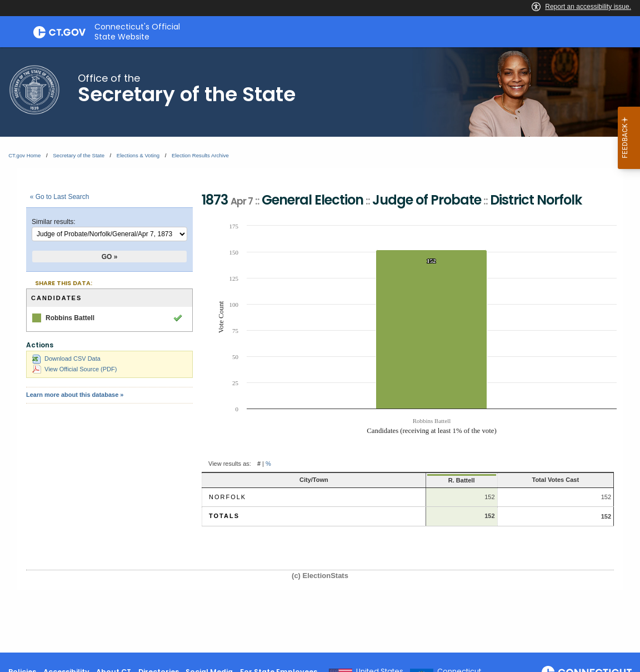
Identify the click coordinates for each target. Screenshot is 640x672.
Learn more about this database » (75, 395)
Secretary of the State (79, 155)
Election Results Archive (200, 155)
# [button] (259, 464)
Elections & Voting (138, 155)
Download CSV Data (66, 359)
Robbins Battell (70, 318)
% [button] (268, 464)
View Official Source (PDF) (74, 369)
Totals (224, 516)
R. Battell (408, 480)
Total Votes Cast (533, 480)
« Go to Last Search (60, 197)
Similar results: (54, 222)
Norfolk (227, 497)
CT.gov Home (24, 155)
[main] (320, 350)
